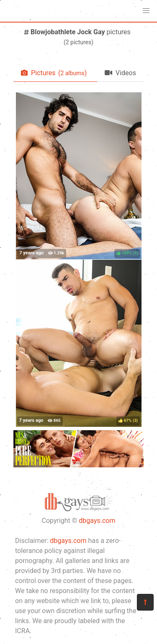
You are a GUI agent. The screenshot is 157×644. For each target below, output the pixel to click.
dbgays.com (97, 521)
